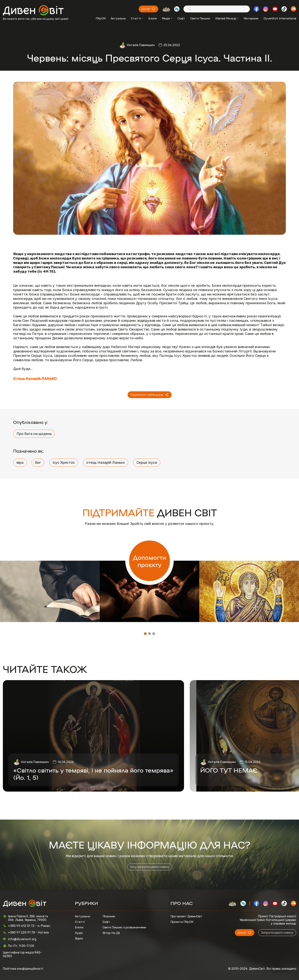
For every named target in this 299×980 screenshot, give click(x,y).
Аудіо (79, 933)
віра (20, 462)
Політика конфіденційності (23, 969)
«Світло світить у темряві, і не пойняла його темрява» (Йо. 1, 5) (93, 773)
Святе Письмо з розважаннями (124, 927)
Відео (79, 938)
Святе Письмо (200, 18)
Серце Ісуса (147, 462)
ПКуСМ (101, 18)
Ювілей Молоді (227, 18)
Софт (181, 18)
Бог (38, 462)
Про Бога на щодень (34, 434)
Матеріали (251, 18)
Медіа (167, 18)
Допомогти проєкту (149, 561)
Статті (137, 18)
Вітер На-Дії (111, 933)
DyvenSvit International (280, 18)
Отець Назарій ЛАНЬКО (35, 378)
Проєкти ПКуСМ (182, 922)
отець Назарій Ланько (106, 462)
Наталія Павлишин (141, 45)
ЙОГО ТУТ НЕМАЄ (229, 770)
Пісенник (109, 916)
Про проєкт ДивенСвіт (186, 916)
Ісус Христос (64, 462)
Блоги (153, 18)
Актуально (118, 18)
